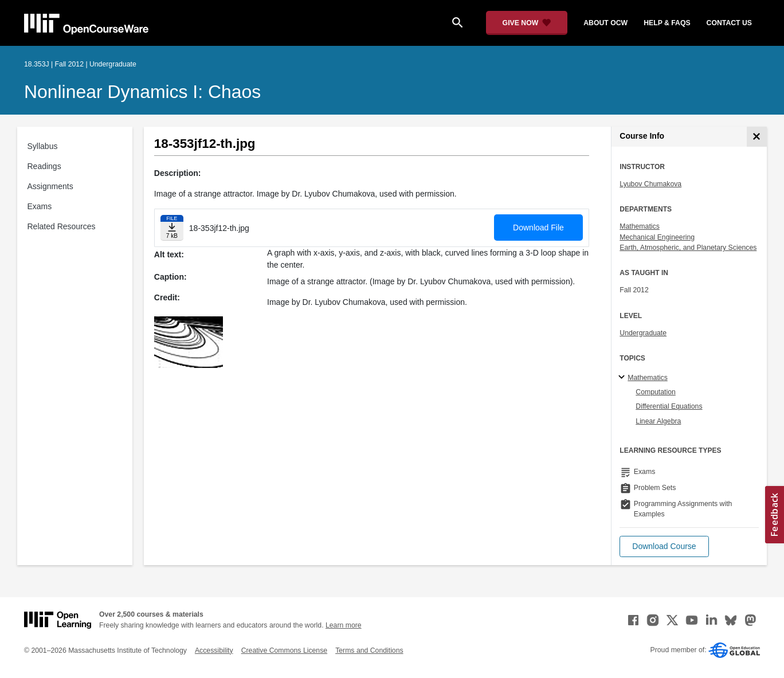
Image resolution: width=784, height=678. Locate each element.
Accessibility (214, 650)
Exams (40, 206)
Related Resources (62, 226)
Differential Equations (669, 406)
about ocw (605, 23)
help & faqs (667, 23)
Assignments (50, 186)
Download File (538, 228)
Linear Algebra (658, 421)
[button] (664, 546)
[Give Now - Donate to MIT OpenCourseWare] (527, 23)
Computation (655, 392)
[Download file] (172, 228)
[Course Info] (757, 137)
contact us (729, 23)
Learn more (344, 625)
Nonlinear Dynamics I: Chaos (142, 92)
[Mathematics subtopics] (623, 378)
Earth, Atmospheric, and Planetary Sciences (688, 248)
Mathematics (639, 226)
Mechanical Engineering (657, 237)
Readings (44, 166)
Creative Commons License (284, 650)
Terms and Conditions (369, 650)
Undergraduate (643, 333)
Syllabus (43, 146)
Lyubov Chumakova (650, 184)
